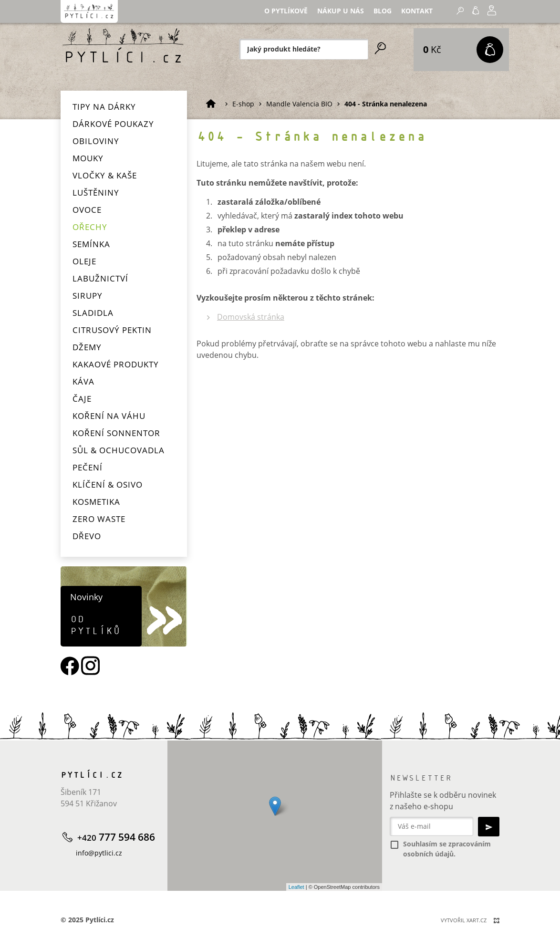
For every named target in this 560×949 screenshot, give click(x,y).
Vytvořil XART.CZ (464, 920)
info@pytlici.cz (99, 853)
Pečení (88, 467)
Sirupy (88, 296)
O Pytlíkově (227, 17)
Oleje (84, 261)
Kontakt (349, 17)
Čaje (82, 399)
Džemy (87, 347)
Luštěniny (96, 193)
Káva (83, 381)
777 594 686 (116, 837)
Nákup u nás (278, 17)
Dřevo (87, 536)
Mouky (88, 158)
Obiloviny (96, 141)
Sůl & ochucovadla (119, 450)
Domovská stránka (251, 317)
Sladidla (93, 313)
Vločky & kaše (105, 175)
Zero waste (99, 519)
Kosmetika (96, 502)
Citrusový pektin (112, 330)
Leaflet (296, 887)
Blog (317, 17)
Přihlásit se (436, 16)
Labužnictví (100, 278)
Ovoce (87, 210)
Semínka (91, 244)
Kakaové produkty (116, 364)
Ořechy (90, 227)
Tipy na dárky (104, 107)
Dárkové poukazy (113, 124)
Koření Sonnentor (116, 433)
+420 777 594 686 (488, 18)
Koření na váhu (109, 416)
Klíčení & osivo (108, 485)
